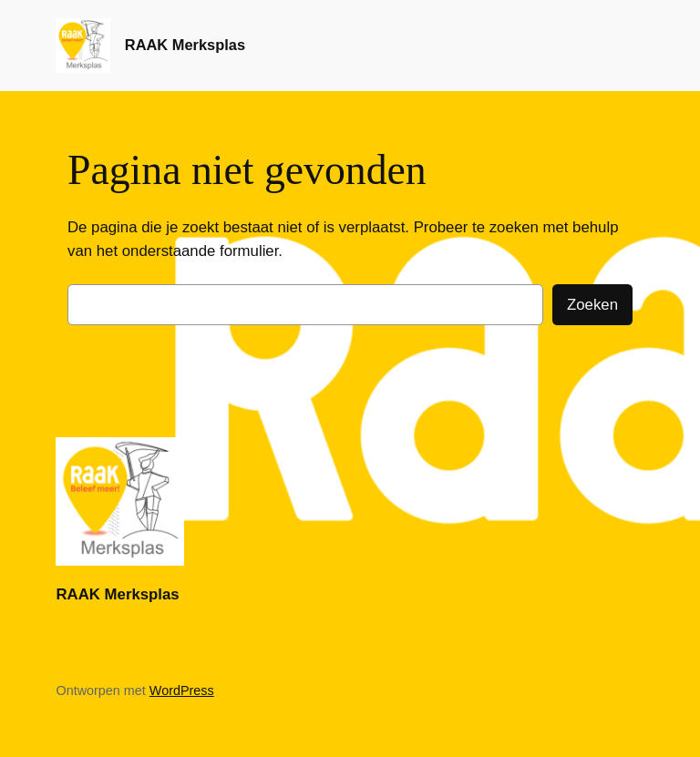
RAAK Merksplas (185, 45)
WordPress (182, 691)
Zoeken (592, 305)
